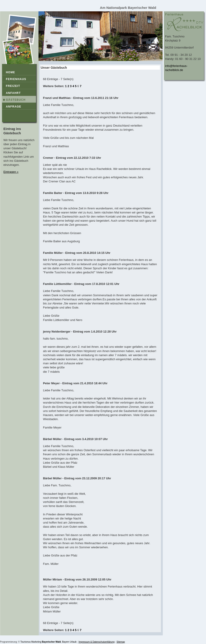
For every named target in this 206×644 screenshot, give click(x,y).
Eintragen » (11, 172)
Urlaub (73, 642)
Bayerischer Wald (51, 642)
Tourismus (26, 642)
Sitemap (121, 642)
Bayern (66, 642)
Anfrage (14, 107)
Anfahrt (13, 93)
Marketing (36, 642)
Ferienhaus (16, 79)
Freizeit (13, 86)
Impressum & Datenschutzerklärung (97, 642)
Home (11, 72)
